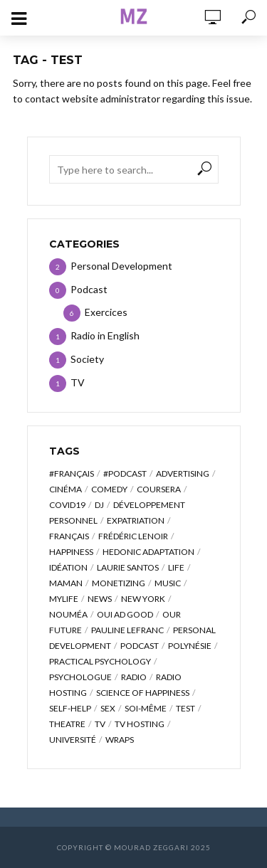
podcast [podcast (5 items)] (140, 646)
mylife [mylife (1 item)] (64, 599)
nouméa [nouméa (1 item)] (68, 614)
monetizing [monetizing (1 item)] (119, 583)
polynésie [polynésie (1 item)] (190, 646)
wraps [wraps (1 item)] (120, 740)
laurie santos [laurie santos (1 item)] (128, 567)
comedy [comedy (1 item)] (109, 489)
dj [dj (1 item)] (99, 505)
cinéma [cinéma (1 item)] (66, 489)
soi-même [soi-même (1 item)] (146, 708)
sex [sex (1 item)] (108, 708)
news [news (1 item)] (100, 599)
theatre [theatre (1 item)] (67, 724)
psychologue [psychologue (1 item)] (80, 677)
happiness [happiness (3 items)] (71, 552)
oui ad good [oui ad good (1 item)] (125, 614)
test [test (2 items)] (185, 708)
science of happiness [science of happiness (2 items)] (143, 693)
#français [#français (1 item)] (72, 473)
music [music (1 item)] (168, 583)
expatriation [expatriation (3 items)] (136, 520)
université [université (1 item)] (73, 740)
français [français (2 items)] (69, 536)
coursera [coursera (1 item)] (159, 489)
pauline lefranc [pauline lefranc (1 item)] (127, 630)
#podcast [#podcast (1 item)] (125, 473)
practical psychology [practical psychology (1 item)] (100, 661)
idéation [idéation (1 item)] (68, 567)
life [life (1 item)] (176, 567)
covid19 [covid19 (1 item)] (67, 505)
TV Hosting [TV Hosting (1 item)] (140, 724)
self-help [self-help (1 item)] (70, 708)
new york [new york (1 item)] (143, 599)
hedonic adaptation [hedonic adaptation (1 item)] (148, 552)
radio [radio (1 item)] (134, 677)
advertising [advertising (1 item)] (183, 473)
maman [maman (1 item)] (66, 583)
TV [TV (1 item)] (100, 724)
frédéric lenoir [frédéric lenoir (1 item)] (133, 536)
